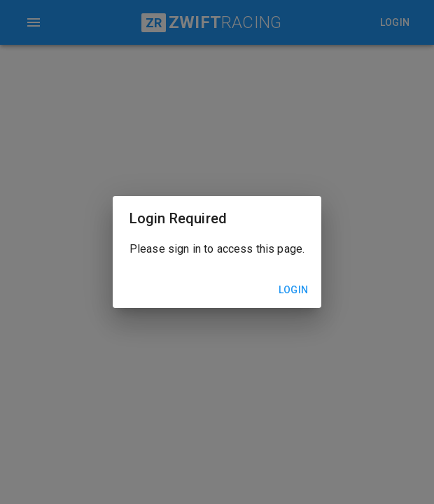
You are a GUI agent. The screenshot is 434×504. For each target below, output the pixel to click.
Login (293, 290)
